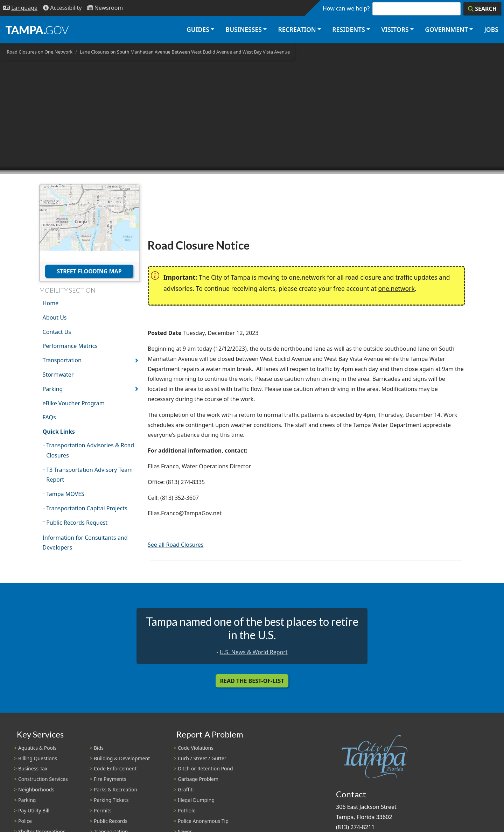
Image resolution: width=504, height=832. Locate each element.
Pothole (187, 810)
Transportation (62, 360)
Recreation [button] (297, 29)
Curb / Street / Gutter (202, 758)
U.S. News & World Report (254, 652)
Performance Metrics (70, 346)
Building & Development (122, 758)
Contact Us (57, 332)
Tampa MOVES (65, 494)
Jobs (491, 29)
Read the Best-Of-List (252, 681)
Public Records (111, 821)
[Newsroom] (105, 8)
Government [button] (446, 29)
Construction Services (43, 779)
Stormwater (58, 375)
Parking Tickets (111, 800)
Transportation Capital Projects (87, 508)
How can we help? (346, 8)
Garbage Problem (198, 779)
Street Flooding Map (89, 271)
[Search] (482, 9)
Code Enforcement (115, 768)
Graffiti (186, 789)
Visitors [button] (395, 29)
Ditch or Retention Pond (205, 768)
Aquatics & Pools (37, 748)
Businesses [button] (244, 29)
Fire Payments (110, 779)
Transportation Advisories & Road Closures (90, 450)
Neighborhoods (36, 789)
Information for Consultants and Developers (85, 543)
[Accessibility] (62, 8)
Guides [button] (198, 29)
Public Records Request (77, 523)
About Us (55, 317)
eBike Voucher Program (74, 403)
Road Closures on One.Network (40, 52)
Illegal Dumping (196, 800)
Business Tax (33, 768)
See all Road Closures (176, 545)
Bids (99, 748)
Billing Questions (38, 758)
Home (51, 303)
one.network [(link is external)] (396, 288)
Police (25, 821)
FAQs (49, 417)
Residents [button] (349, 29)
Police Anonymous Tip (203, 821)
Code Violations (196, 748)
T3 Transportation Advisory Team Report (89, 475)
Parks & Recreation (115, 789)
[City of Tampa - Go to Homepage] (37, 30)
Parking (53, 389)
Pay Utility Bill (34, 810)
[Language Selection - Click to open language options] (20, 8)
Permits (103, 810)
